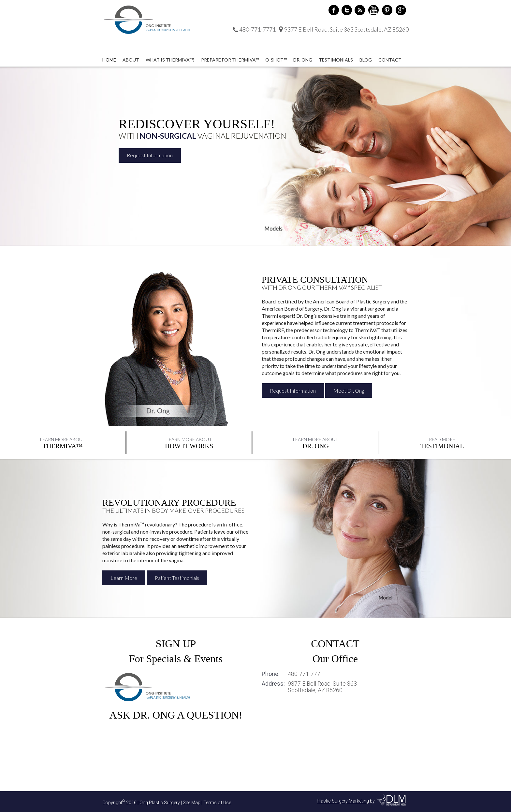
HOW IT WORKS (189, 446)
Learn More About (63, 439)
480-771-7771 (306, 674)
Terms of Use (217, 802)
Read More (442, 439)
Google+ (401, 10)
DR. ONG (316, 446)
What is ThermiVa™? (170, 60)
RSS (360, 10)
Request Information (150, 155)
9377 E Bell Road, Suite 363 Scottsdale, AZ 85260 (322, 687)
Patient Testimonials (177, 578)
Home (109, 60)
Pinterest (387, 10)
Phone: (271, 674)
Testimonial (442, 446)
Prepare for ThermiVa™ (230, 60)
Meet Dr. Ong (349, 391)
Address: (273, 684)
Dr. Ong (303, 60)
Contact (390, 60)
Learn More (124, 578)
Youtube (373, 10)
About (131, 60)
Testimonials (336, 60)
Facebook (334, 10)
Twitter (347, 10)
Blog (366, 60)
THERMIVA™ (63, 446)
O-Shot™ (276, 60)
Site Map (192, 802)
